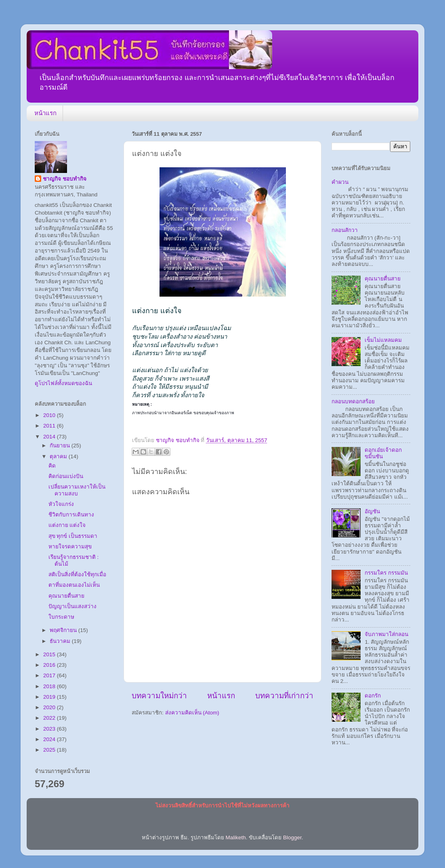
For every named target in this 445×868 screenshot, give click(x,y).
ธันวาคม (61, 641)
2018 (50, 686)
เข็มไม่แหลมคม (383, 340)
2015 (50, 654)
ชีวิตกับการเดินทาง (71, 515)
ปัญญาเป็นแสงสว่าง (72, 606)
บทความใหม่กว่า (159, 696)
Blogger (292, 837)
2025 (50, 750)
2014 (50, 437)
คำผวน (340, 182)
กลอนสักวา (345, 230)
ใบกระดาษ (61, 617)
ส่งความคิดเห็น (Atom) (192, 713)
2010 (50, 415)
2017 (50, 675)
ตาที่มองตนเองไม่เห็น (74, 585)
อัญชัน (372, 511)
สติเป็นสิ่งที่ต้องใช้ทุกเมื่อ (77, 574)
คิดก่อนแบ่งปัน (66, 476)
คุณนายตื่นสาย (66, 596)
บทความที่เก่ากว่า (284, 696)
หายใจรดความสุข (70, 547)
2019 (50, 697)
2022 (50, 718)
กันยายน (61, 446)
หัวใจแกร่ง (61, 504)
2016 (50, 665)
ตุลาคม (59, 456)
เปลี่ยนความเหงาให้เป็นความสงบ (77, 490)
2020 (50, 707)
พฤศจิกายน (64, 630)
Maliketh (235, 837)
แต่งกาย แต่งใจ (67, 525)
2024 (50, 739)
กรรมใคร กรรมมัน (386, 573)
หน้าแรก (45, 113)
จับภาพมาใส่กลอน (386, 634)
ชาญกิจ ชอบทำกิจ (65, 179)
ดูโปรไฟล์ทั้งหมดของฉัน (63, 383)
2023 (50, 729)
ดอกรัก (373, 696)
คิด (52, 466)
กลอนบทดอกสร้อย (353, 401)
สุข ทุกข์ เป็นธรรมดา (73, 536)
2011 (50, 426)
